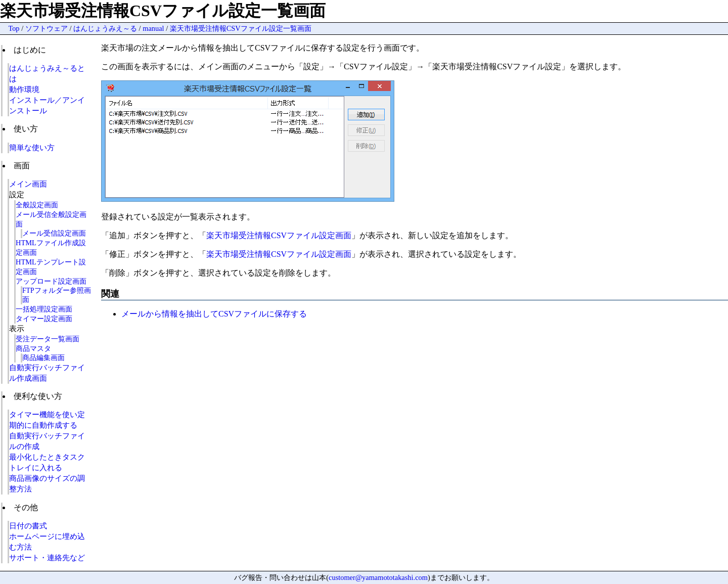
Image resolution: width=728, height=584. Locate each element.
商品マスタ (33, 348)
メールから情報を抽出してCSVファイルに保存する (214, 314)
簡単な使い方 (32, 147)
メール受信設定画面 (54, 233)
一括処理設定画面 (44, 309)
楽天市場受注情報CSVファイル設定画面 (279, 235)
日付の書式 (28, 526)
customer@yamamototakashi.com (378, 577)
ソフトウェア (47, 28)
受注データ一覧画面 (48, 339)
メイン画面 (28, 184)
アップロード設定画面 (51, 281)
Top (14, 28)
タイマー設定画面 (44, 319)
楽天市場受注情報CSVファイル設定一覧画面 (241, 28)
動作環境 (24, 89)
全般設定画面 (37, 205)
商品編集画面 (43, 358)
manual (153, 28)
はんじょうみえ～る (105, 28)
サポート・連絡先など (47, 557)
